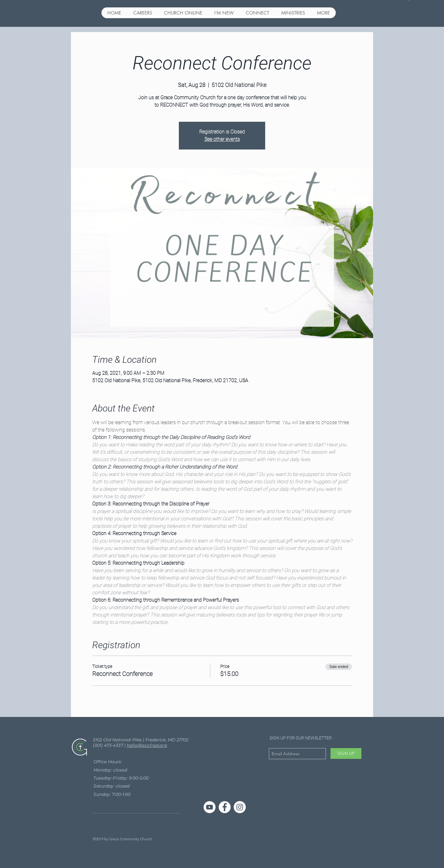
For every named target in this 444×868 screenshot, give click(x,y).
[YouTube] (210, 807)
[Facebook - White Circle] (225, 807)
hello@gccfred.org (147, 745)
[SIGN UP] (346, 753)
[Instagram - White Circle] (240, 807)
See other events (222, 139)
